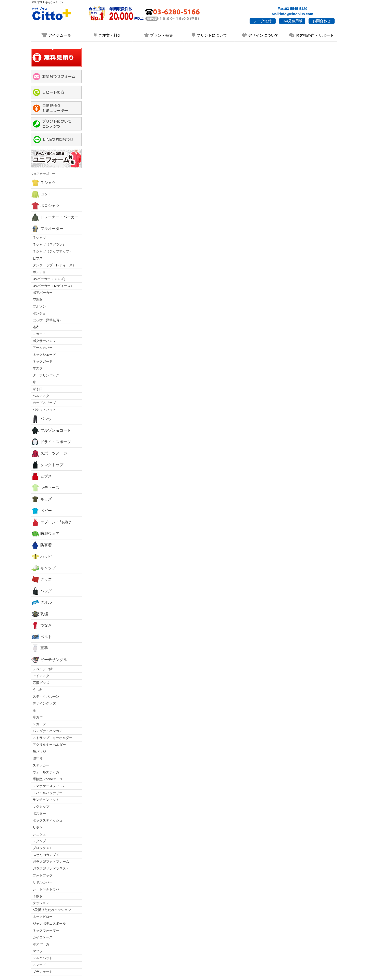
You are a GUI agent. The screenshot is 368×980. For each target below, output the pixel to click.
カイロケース (43, 937)
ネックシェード (44, 355)
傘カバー (39, 717)
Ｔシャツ (44, 183)
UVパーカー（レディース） (53, 286)
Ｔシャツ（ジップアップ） (53, 251)
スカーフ (39, 724)
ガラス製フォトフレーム (51, 862)
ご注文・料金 (107, 35)
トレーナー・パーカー (55, 217)
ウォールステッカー (48, 772)
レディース (45, 488)
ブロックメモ (43, 848)
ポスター (39, 813)
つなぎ (42, 625)
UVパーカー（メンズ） (50, 279)
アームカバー (43, 348)
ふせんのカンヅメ (46, 855)
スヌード (39, 965)
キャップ (44, 568)
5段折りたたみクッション (52, 910)
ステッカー (41, 765)
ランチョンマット (46, 800)
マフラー (39, 951)
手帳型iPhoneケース (48, 779)
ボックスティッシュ (48, 820)
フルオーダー (47, 229)
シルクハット (43, 958)
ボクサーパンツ (44, 341)
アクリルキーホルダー (49, 745)
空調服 (38, 300)
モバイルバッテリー (48, 793)
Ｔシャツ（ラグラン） (49, 244)
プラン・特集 (158, 35)
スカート (39, 334)
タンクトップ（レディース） (54, 265)
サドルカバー (43, 882)
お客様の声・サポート (311, 35)
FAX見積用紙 (292, 21)
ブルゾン (39, 306)
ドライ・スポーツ (51, 442)
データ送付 (263, 21)
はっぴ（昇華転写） (48, 320)
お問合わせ (322, 21)
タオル (42, 602)
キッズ (42, 499)
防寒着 (42, 545)
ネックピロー (43, 917)
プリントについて (209, 35)
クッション (41, 903)
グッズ (42, 579)
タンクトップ (47, 465)
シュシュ (39, 834)
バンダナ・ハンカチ (48, 731)
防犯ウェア (45, 534)
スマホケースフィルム (49, 786)
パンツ (42, 419)
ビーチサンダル (49, 660)
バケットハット (44, 410)
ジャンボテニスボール (49, 924)
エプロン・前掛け (51, 522)
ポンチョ (39, 272)
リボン (38, 827)
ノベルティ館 (43, 669)
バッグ (42, 591)
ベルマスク (41, 396)
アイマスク (41, 676)
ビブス (38, 258)
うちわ (38, 690)
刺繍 (40, 614)
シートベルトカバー (48, 889)
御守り (38, 758)
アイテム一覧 (56, 35)
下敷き (38, 896)
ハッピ (42, 557)
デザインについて (260, 35)
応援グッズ (41, 683)
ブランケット (43, 972)
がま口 (38, 389)
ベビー (42, 511)
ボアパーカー (43, 293)
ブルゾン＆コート (51, 430)
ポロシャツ (45, 206)
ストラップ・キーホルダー (53, 738)
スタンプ (39, 841)
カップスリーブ (44, 403)
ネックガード (43, 361)
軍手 (40, 648)
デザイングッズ (44, 703)
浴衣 (36, 327)
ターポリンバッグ (46, 375)
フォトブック (43, 875)
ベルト (42, 637)
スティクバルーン (46, 697)
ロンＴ (42, 194)
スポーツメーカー (51, 453)
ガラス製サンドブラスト (51, 869)
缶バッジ (39, 752)
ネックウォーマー (46, 930)
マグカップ (41, 807)
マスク (38, 368)
